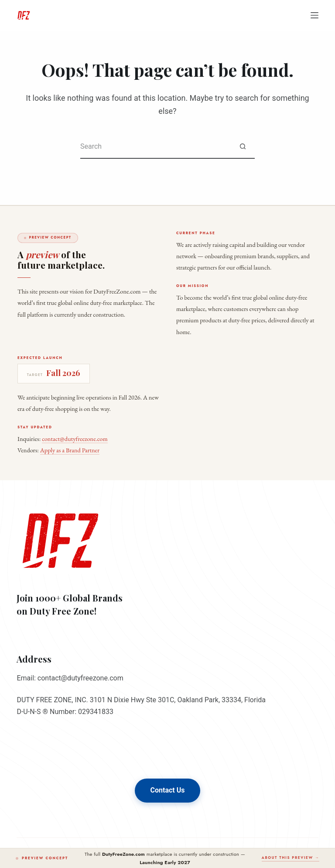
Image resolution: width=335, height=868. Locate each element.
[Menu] (314, 15)
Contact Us (168, 790)
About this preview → (291, 858)
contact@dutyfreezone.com (75, 439)
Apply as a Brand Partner (70, 450)
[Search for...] (156, 147)
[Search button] (243, 147)
